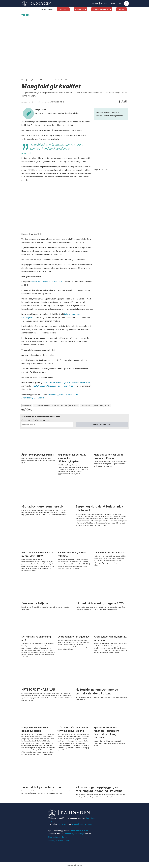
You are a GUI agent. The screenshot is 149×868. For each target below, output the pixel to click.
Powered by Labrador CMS (74, 865)
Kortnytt (104, 3)
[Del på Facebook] (119, 102)
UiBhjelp (121, 9)
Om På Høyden (63, 824)
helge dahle (74, 405)
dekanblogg (27, 405)
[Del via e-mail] (126, 102)
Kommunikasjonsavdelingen (74, 834)
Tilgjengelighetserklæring (58, 837)
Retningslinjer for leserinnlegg (83, 824)
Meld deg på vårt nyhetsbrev (59, 840)
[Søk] (126, 3)
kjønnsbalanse (86, 405)
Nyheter (95, 3)
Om (119, 3)
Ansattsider (63, 9)
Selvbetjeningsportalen (101, 9)
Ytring (113, 3)
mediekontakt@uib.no (79, 831)
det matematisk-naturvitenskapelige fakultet (50, 405)
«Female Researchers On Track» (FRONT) (47, 282)
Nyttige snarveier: (48, 9)
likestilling (98, 405)
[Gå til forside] (36, 3)
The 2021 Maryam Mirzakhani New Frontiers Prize (52, 386)
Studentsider (80, 9)
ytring (107, 405)
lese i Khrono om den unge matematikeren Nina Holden (67, 382)
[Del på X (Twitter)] (123, 102)
